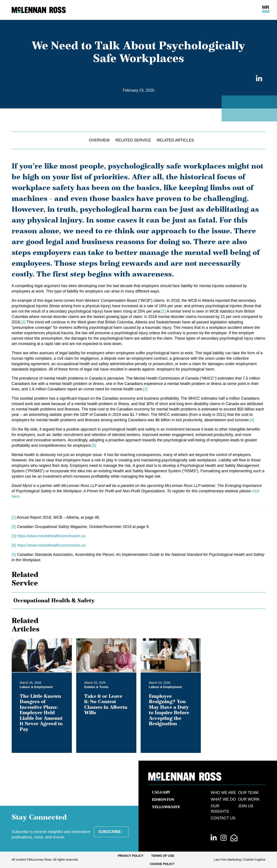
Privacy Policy (131, 856)
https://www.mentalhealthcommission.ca (51, 536)
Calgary (161, 792)
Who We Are (223, 793)
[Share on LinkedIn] (258, 79)
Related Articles (175, 140)
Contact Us (223, 818)
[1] (164, 311)
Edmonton (163, 800)
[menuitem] (131, 856)
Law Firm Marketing (227, 860)
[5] (94, 445)
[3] (146, 389)
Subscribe (110, 832)
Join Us (246, 806)
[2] (23, 322)
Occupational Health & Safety (54, 600)
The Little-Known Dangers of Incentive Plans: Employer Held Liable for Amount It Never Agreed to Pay (41, 712)
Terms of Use (163, 856)
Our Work (249, 799)
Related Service (133, 140)
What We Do (223, 799)
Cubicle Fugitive (254, 860)
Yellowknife (166, 807)
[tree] (139, 601)
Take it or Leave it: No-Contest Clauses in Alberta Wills (106, 704)
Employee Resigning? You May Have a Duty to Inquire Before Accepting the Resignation (169, 710)
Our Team (248, 793)
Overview (99, 140)
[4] (252, 420)
